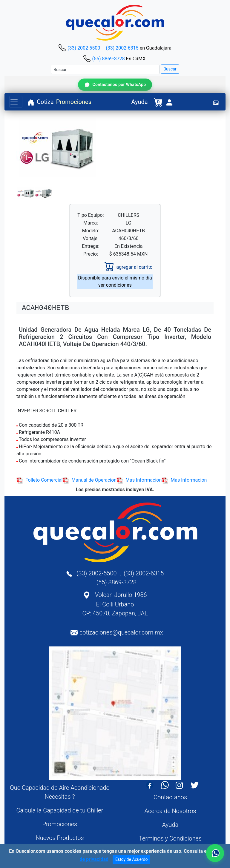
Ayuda (139, 102)
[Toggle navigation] (16, 102)
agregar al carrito (129, 267)
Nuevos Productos (60, 838)
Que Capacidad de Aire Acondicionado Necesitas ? (60, 792)
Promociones (74, 102)
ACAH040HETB (45, 308)
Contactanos (170, 797)
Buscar (170, 69)
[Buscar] (105, 69)
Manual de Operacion (89, 480)
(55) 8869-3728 (108, 59)
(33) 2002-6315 (122, 48)
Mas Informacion (139, 480)
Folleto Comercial (39, 480)
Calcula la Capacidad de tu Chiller (60, 810)
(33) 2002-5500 (84, 48)
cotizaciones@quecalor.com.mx (121, 632)
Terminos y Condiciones (170, 838)
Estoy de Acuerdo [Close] (132, 859)
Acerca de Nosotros (170, 811)
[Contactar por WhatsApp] (115, 85)
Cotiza (45, 102)
